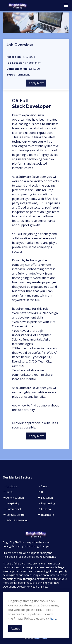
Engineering (48, 503)
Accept (15, 629)
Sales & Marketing (17, 520)
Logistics (12, 486)
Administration (15, 498)
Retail (10, 492)
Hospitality (13, 503)
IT (42, 492)
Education (47, 498)
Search (45, 486)
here (53, 619)
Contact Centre (16, 515)
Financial (46, 509)
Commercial (14, 509)
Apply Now (36, 86)
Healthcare (47, 515)
